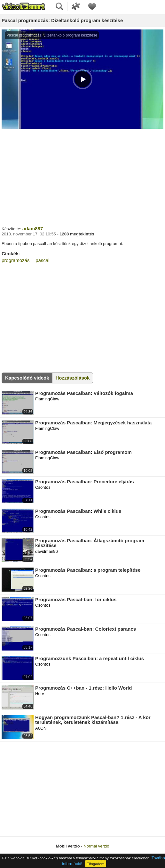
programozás (16, 260)
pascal (42, 260)
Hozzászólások (73, 378)
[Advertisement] (82, 176)
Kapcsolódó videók (27, 378)
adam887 (33, 229)
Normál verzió (96, 846)
